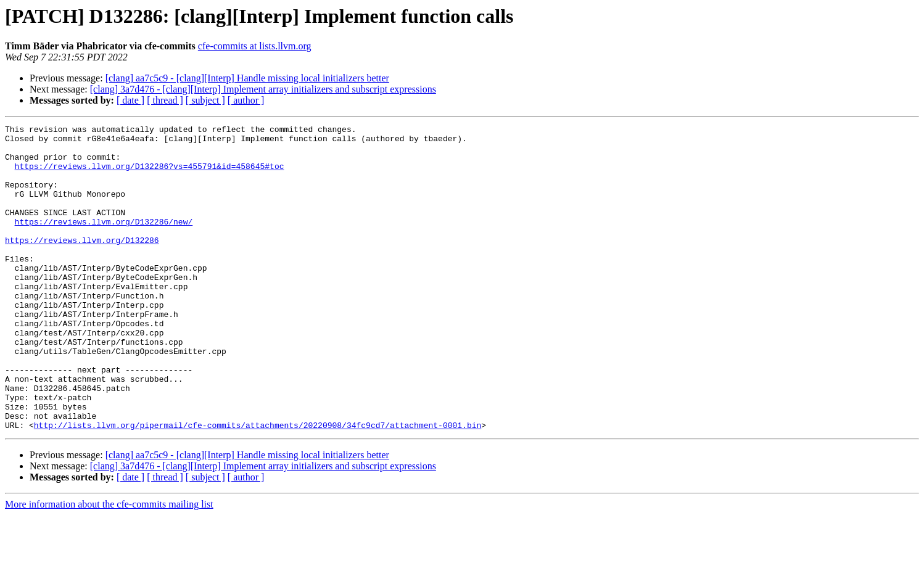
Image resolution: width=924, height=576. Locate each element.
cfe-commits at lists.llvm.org (255, 46)
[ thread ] (165, 100)
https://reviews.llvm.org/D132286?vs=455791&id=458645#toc (150, 175)
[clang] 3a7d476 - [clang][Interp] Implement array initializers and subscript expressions (263, 89)
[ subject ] (205, 100)
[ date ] (130, 100)
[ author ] (246, 100)
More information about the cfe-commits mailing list (109, 565)
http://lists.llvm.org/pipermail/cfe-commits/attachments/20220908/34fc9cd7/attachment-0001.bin (258, 486)
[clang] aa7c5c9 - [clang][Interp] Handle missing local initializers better (247, 78)
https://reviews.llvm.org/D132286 (82, 264)
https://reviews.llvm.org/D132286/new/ (104, 242)
